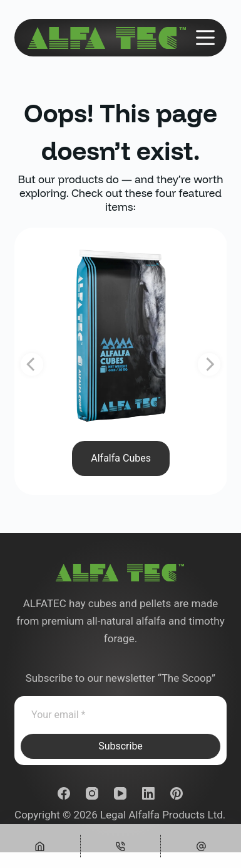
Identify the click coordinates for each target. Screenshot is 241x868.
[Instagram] (92, 793)
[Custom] (201, 846)
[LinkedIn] (148, 793)
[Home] (40, 846)
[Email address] (120, 715)
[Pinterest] (177, 793)
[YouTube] (120, 793)
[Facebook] (64, 793)
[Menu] (205, 38)
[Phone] (121, 846)
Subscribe (120, 746)
